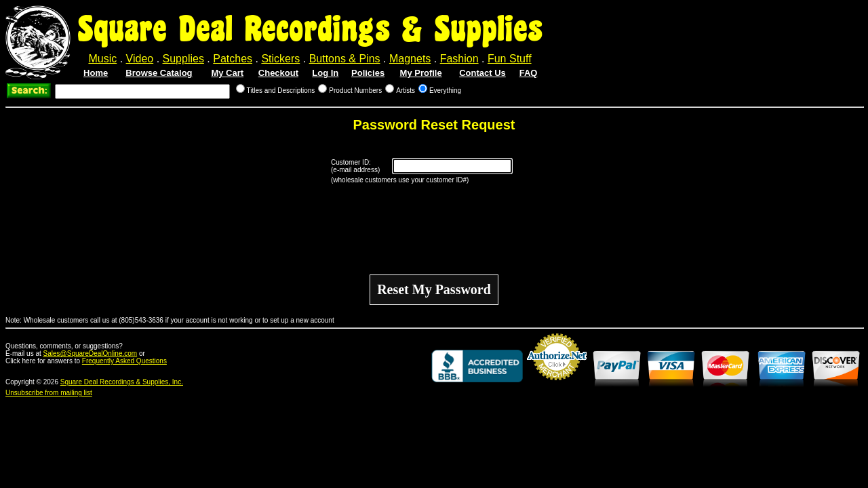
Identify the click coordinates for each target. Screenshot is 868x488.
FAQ (529, 73)
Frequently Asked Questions (124, 361)
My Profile (421, 73)
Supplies (183, 59)
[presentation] (434, 229)
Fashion (459, 59)
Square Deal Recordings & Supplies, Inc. (122, 382)
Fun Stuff (510, 59)
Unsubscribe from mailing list (49, 393)
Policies (368, 73)
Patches (233, 59)
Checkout (278, 73)
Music (102, 59)
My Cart (227, 73)
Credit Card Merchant (557, 386)
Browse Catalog (159, 73)
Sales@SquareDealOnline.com (91, 353)
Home (96, 73)
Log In (325, 73)
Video (140, 59)
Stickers (280, 59)
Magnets (410, 59)
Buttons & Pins (345, 59)
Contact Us (482, 73)
